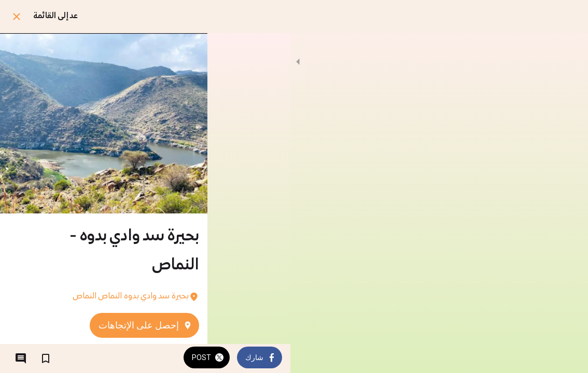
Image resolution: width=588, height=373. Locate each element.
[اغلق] (17, 17)
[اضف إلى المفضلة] (46, 358)
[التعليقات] (21, 358)
